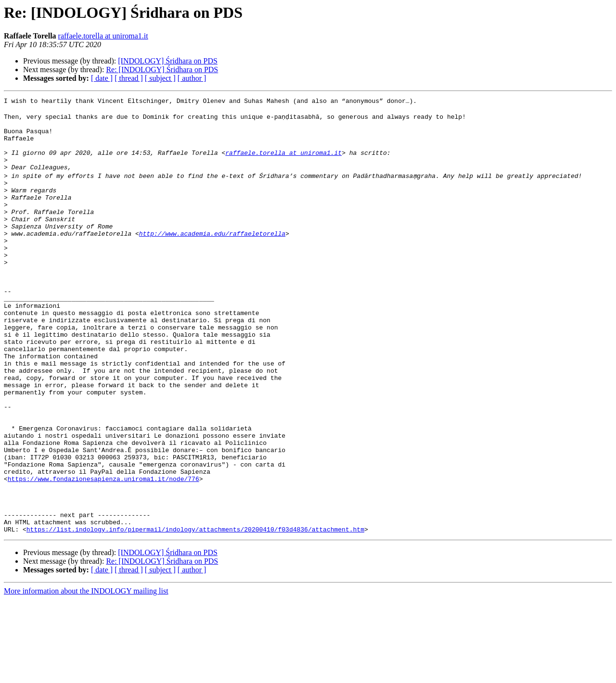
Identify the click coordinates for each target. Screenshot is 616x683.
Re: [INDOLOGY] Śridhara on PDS (162, 70)
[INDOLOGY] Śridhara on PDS (168, 61)
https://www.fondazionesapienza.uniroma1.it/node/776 (103, 552)
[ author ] (192, 78)
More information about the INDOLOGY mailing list (86, 675)
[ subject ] (160, 78)
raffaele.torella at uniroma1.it (103, 36)
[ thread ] (129, 78)
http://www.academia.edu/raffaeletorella (212, 258)
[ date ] (102, 78)
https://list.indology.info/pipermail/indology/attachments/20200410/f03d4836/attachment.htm (195, 613)
